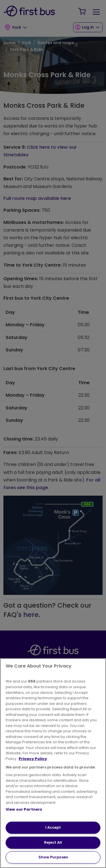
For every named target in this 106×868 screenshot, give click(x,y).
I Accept (53, 827)
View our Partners (24, 809)
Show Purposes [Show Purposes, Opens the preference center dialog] (53, 857)
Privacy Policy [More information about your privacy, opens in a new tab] (33, 759)
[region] (53, 763)
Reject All (53, 842)
